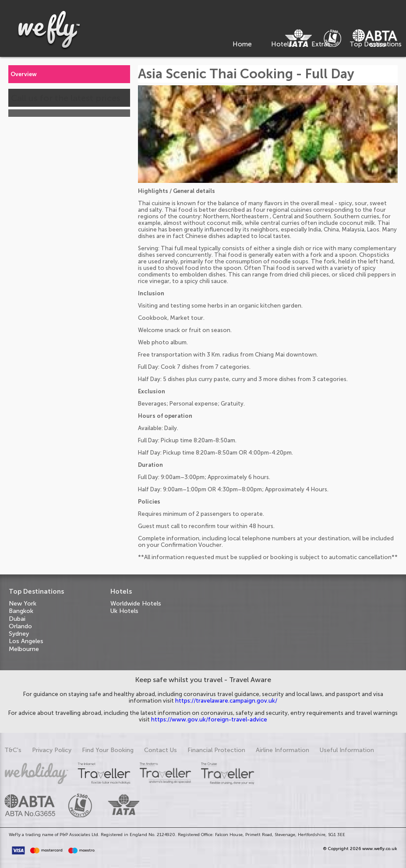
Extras (321, 44)
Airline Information (282, 750)
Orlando (20, 626)
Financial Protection (216, 750)
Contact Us (161, 750)
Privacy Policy (52, 750)
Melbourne (24, 649)
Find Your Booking (108, 750)
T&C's (13, 750)
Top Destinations (376, 44)
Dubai (17, 619)
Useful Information (347, 750)
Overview (24, 74)
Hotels (282, 44)
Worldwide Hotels (136, 604)
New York (23, 604)
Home (242, 44)
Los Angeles (26, 641)
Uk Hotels (124, 611)
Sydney (19, 634)
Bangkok (21, 611)
